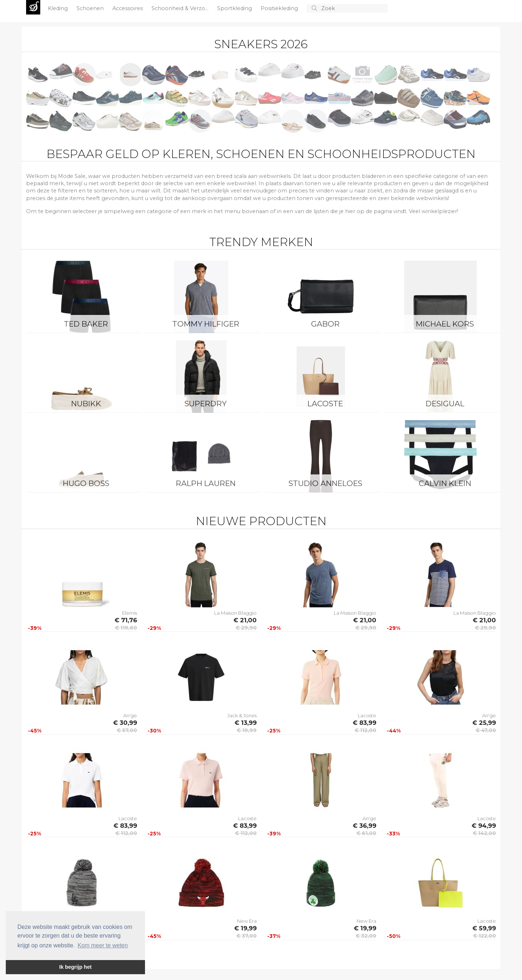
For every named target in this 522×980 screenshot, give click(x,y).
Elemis (130, 613)
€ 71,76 (126, 620)
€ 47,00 (486, 730)
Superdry (206, 404)
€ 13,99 (246, 723)
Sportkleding (235, 8)
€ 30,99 (125, 723)
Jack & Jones (242, 715)
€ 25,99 (484, 723)
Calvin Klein (445, 483)
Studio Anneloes (325, 483)
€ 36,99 (364, 826)
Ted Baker (86, 324)
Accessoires (128, 8)
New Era (247, 921)
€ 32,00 (366, 936)
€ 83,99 (364, 723)
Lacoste (325, 404)
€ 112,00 (365, 730)
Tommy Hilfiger (206, 324)
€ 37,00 (246, 936)
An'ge (130, 715)
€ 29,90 (246, 628)
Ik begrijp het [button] (75, 967)
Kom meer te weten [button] (103, 945)
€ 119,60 (126, 628)
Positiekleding (280, 8)
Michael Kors (445, 324)
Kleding (59, 8)
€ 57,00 (127, 730)
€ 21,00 (245, 620)
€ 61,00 (366, 833)
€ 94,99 (484, 826)
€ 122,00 (484, 936)
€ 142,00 (484, 833)
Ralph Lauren (206, 483)
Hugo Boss (86, 483)
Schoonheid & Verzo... (181, 8)
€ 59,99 (484, 928)
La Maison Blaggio (235, 613)
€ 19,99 (247, 730)
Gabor (325, 324)
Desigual (445, 404)
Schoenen (91, 8)
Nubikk (86, 404)
